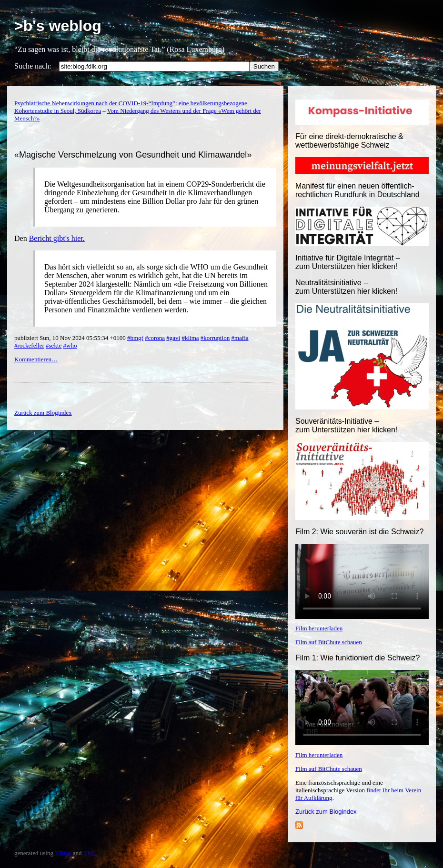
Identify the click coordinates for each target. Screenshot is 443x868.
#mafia (240, 338)
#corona (155, 338)
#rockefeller (29, 345)
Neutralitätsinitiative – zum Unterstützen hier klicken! (346, 287)
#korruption (215, 338)
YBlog (63, 853)
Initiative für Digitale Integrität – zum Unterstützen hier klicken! (348, 262)
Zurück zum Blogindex (326, 812)
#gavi (173, 338)
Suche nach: (33, 66)
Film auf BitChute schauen (329, 642)
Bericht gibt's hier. (57, 238)
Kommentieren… (36, 359)
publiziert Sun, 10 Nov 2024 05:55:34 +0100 (71, 338)
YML (90, 853)
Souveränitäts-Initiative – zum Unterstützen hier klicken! (346, 425)
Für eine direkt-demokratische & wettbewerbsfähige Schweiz (349, 141)
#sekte (54, 345)
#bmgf (135, 338)
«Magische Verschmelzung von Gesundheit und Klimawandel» (133, 155)
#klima (190, 338)
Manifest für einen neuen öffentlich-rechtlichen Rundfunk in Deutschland (357, 190)
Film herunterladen (319, 628)
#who (70, 345)
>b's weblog (58, 26)
